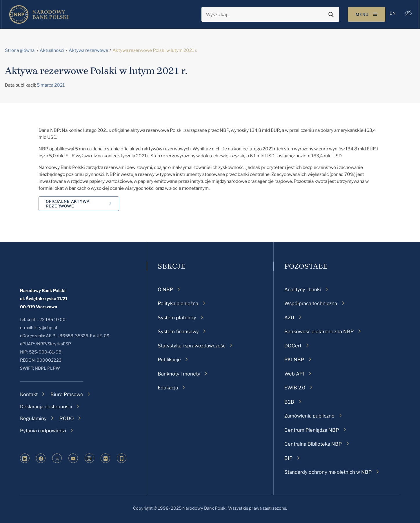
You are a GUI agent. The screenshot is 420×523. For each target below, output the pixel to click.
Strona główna (20, 50)
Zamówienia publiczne (309, 416)
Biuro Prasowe (67, 394)
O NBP (165, 289)
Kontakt (29, 394)
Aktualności (52, 50)
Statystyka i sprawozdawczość (192, 346)
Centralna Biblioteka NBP (313, 444)
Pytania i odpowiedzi (43, 431)
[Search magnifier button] (330, 14)
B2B (289, 402)
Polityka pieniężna (178, 303)
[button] (407, 13)
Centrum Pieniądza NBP (312, 430)
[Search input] (265, 14)
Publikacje (169, 360)
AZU (289, 318)
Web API (294, 374)
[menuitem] (392, 13)
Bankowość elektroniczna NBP (319, 331)
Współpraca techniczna (311, 303)
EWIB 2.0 (295, 388)
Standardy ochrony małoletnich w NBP (328, 472)
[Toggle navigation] (365, 14)
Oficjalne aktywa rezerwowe (68, 204)
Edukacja (168, 388)
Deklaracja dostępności (46, 407)
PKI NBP (294, 360)
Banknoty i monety (179, 374)
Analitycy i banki (303, 289)
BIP (288, 458)
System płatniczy (177, 318)
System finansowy (178, 331)
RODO (67, 418)
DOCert (293, 346)
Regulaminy (33, 418)
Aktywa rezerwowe (88, 50)
